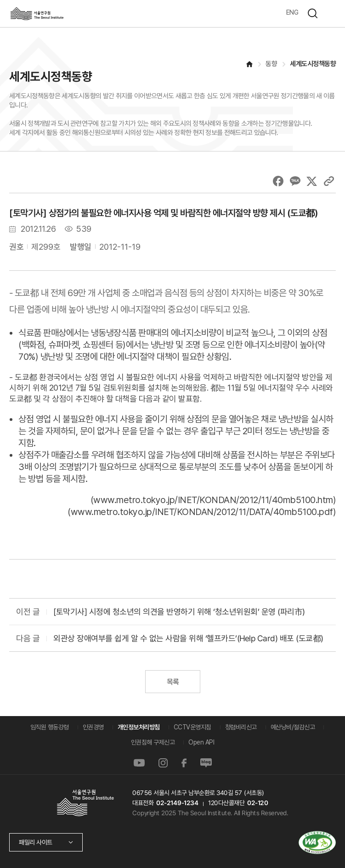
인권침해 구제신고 (153, 742)
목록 (172, 682)
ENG (292, 12)
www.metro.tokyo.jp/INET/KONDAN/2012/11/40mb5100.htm (213, 500)
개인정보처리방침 (139, 727)
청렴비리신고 (241, 727)
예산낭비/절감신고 (293, 727)
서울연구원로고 (37, 14)
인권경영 (93, 727)
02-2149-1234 (177, 803)
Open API (201, 742)
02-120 (257, 803)
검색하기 (312, 13)
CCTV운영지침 (192, 727)
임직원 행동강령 (50, 727)
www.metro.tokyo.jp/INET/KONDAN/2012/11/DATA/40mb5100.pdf (202, 512)
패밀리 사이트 (36, 842)
